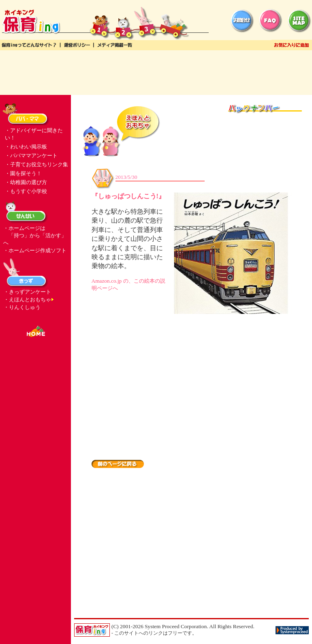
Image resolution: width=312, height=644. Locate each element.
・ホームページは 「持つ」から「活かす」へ (35, 235)
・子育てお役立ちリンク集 (36, 164)
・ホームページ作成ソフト (35, 250)
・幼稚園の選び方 (26, 182)
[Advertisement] (156, 73)
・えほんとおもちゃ (27, 299)
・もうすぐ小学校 (26, 191)
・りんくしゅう (22, 307)
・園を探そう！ (23, 173)
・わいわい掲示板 (26, 147)
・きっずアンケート (27, 292)
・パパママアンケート (31, 156)
